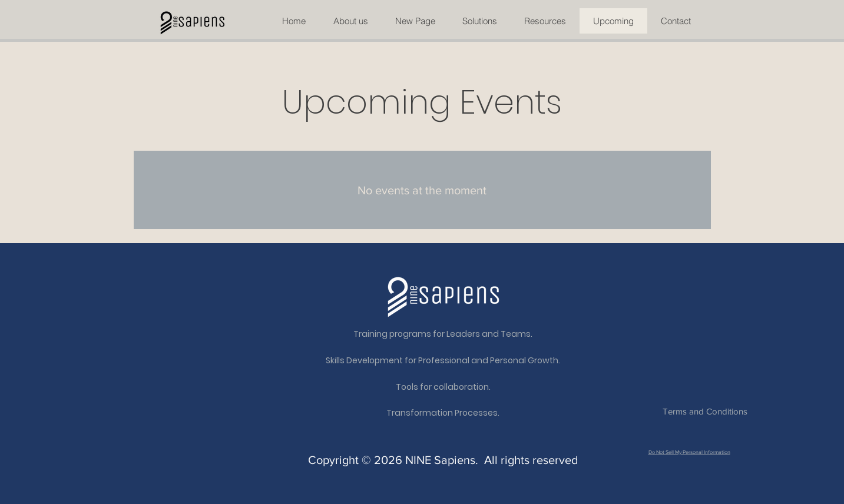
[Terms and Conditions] (705, 412)
